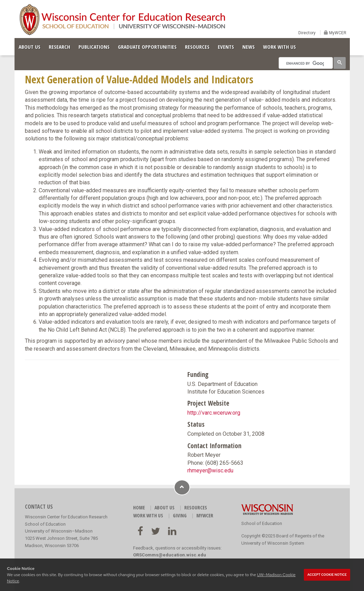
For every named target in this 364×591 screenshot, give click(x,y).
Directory (307, 33)
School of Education (262, 523)
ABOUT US (30, 47)
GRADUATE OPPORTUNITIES (147, 47)
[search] (305, 63)
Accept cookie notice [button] (327, 575)
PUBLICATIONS (94, 47)
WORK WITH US (279, 47)
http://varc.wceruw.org (214, 413)
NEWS (249, 47)
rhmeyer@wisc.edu (210, 470)
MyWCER (337, 33)
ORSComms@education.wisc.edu (170, 555)
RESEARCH (59, 47)
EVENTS (226, 47)
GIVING (180, 515)
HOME (139, 507)
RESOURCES (197, 47)
